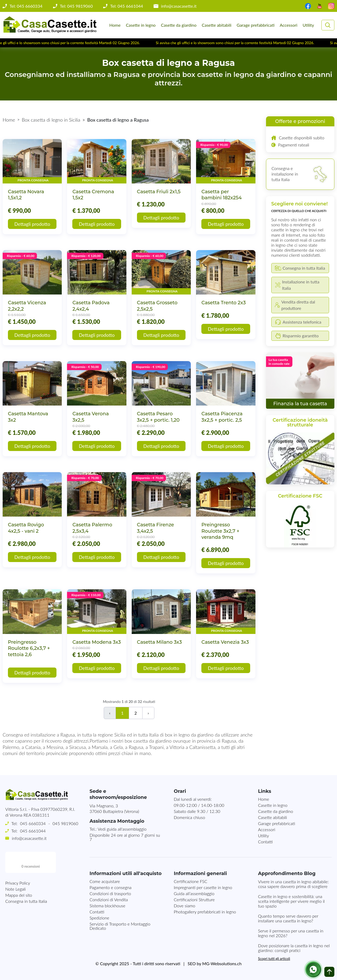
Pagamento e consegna (110, 887)
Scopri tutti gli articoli (274, 959)
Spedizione (99, 918)
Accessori (289, 25)
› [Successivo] (148, 713)
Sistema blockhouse (107, 906)
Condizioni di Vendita (109, 900)
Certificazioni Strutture (194, 900)
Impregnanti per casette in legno (203, 887)
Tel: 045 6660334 (26, 6)
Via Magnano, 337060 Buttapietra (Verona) (114, 808)
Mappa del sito (19, 874)
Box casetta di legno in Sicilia (51, 120)
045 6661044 (33, 831)
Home (115, 25)
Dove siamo (184, 906)
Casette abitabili (217, 25)
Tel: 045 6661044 (127, 6)
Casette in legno (141, 25)
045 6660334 (33, 823)
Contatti (265, 842)
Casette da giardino (179, 25)
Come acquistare (105, 881)
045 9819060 (65, 823)
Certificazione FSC (190, 881)
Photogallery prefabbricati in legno (205, 912)
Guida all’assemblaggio (194, 893)
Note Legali (15, 868)
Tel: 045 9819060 (76, 6)
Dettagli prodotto (32, 224)
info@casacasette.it (179, 6)
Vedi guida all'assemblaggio (122, 829)
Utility (308, 25)
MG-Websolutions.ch (222, 963)
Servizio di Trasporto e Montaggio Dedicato (120, 926)
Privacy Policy (18, 862)
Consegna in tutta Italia (26, 880)
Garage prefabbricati (256, 25)
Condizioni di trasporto (110, 893)
